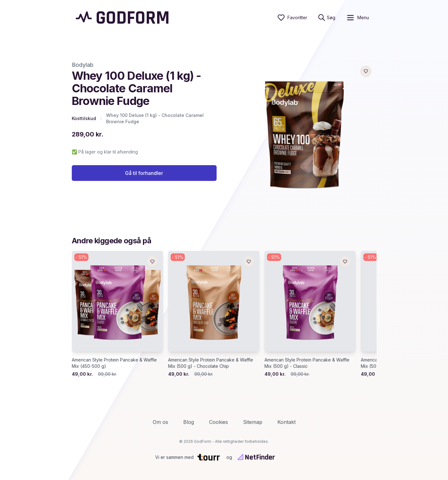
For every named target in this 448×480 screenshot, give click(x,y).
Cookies (218, 422)
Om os (160, 422)
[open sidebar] (357, 18)
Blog (189, 422)
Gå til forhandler (144, 173)
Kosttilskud (84, 118)
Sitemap (253, 422)
